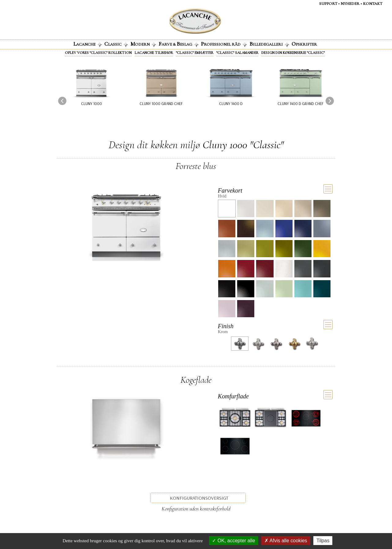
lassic (116, 44)
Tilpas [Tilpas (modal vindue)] (323, 541)
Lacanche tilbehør (154, 53)
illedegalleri (269, 44)
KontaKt (373, 4)
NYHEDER (350, 4)
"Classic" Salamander (237, 53)
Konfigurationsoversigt (199, 498)
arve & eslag (179, 44)
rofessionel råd (224, 44)
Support (328, 4)
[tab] (275, 192)
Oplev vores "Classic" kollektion (98, 53)
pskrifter (304, 44)
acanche (88, 44)
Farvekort (230, 190)
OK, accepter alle (233, 541)
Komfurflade (233, 396)
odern (143, 44)
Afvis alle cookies (286, 541)
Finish (226, 326)
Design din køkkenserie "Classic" (293, 53)
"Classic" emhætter (195, 53)
